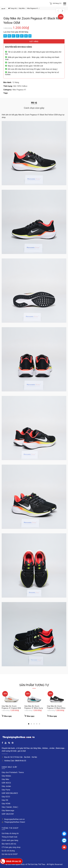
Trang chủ (13, 8)
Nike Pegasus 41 (33, 8)
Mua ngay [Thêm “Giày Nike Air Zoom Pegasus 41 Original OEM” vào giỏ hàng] (8, 716)
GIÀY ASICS (6, 783)
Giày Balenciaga (8, 811)
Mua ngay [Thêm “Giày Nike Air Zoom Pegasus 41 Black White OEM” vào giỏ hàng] (53, 716)
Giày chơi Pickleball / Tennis (13, 772)
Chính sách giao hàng (10, 840)
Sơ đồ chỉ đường (8, 851)
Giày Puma (6, 790)
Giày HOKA (6, 804)
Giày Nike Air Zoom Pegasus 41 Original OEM (11, 707)
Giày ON (5, 800)
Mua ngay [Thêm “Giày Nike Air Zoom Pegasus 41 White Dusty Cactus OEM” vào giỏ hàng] (31, 716)
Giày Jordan (6, 786)
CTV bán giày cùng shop (11, 847)
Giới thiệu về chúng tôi (10, 833)
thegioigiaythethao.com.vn (14, 819)
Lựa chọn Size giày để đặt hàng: (16, 32)
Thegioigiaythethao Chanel (15, 822)
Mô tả (34, 103)
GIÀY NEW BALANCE (10, 793)
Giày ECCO (6, 797)
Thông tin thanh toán (9, 837)
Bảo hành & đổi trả (9, 844)
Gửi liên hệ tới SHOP (10, 854)
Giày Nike (22, 8)
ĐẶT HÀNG (34, 42)
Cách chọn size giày (34, 108)
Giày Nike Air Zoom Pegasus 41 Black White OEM (56, 708)
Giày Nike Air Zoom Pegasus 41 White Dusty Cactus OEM (34, 708)
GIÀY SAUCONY (8, 814)
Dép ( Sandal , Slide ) (10, 807)
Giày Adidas (6, 776)
